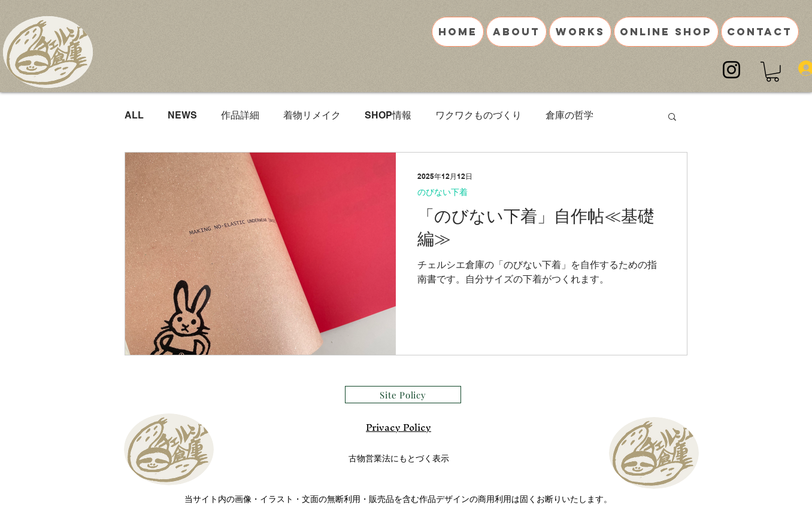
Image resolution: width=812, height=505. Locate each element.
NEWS (182, 115)
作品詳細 (240, 115)
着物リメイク (312, 115)
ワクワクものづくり (478, 115)
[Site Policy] (403, 395)
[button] (772, 72)
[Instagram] (731, 70)
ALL (134, 115)
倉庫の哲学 (569, 115)
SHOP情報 (388, 115)
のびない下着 (443, 192)
